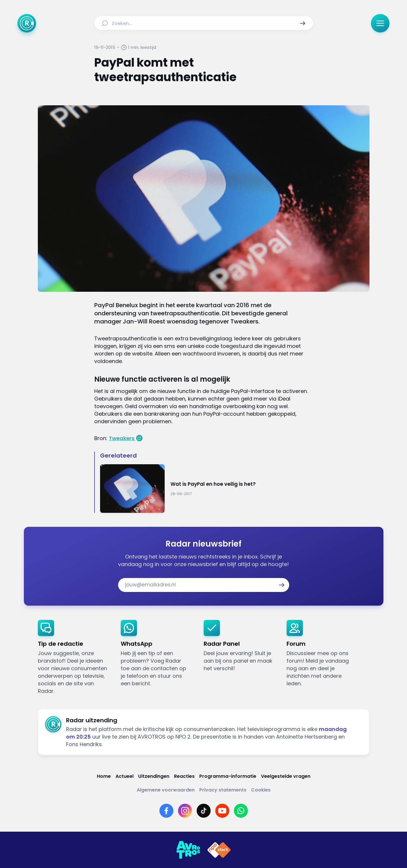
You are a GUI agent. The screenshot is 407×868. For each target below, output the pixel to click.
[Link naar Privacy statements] (223, 790)
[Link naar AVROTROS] (188, 850)
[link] (75, 657)
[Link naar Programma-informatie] (228, 776)
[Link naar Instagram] (185, 811)
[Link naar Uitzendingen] (154, 776)
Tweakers (122, 438)
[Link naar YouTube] (222, 811)
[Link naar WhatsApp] (241, 811)
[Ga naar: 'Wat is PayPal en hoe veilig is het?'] (207, 489)
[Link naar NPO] (219, 850)
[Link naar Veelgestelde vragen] (286, 776)
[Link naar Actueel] (125, 776)
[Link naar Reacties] (184, 776)
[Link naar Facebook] (166, 811)
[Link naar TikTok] (204, 811)
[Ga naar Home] (27, 23)
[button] (303, 23)
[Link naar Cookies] (261, 790)
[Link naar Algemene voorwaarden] (166, 790)
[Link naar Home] (104, 776)
